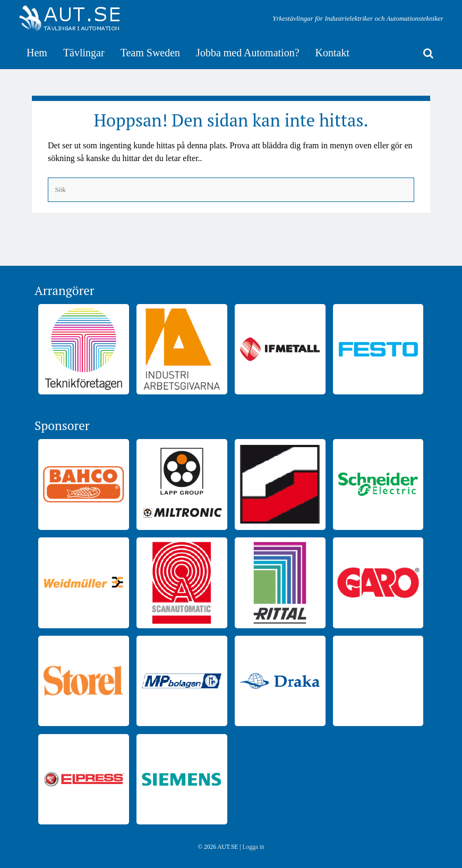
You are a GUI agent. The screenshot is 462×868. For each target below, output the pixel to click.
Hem (37, 53)
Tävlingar (84, 53)
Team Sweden (150, 53)
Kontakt (332, 53)
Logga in (253, 847)
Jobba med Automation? (247, 53)
